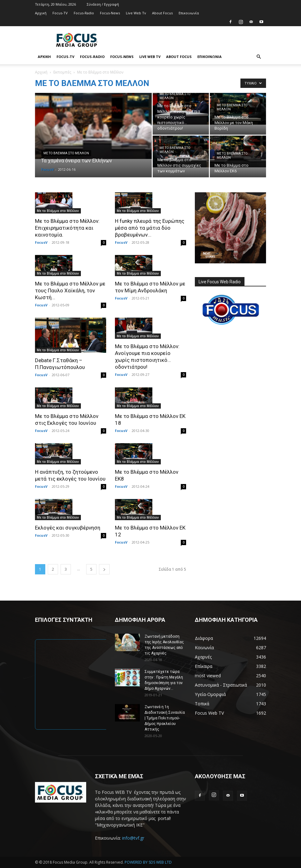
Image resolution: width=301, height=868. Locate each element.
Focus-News (110, 13)
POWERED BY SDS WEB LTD (148, 862)
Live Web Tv (136, 13)
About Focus (162, 13)
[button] (259, 57)
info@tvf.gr (133, 838)
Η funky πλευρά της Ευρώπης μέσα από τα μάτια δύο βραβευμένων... (150, 228)
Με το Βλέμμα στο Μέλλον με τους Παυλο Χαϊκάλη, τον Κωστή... (70, 290)
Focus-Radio (84, 13)
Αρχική (41, 13)
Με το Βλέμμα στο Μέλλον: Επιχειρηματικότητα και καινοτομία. (67, 228)
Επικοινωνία (189, 13)
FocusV (47, 169)
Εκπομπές (62, 72)
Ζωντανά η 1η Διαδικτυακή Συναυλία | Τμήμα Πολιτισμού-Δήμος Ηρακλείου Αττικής (165, 718)
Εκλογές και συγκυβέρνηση (68, 528)
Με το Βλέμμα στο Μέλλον (66, 153)
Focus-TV (60, 13)
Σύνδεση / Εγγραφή (103, 4)
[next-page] (104, 569)
